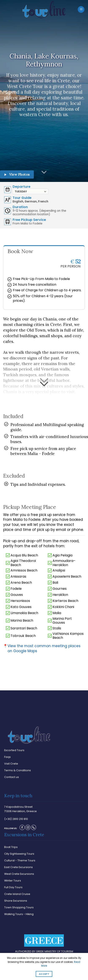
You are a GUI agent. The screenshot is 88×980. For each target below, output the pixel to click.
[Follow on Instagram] (28, 827)
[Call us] (34, 827)
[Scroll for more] (44, 172)
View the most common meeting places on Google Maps (42, 649)
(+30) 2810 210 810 (16, 819)
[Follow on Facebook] (22, 827)
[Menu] (81, 10)
